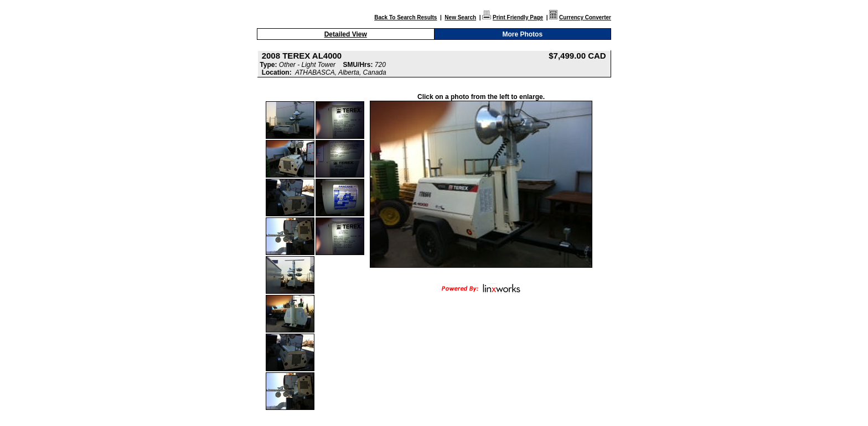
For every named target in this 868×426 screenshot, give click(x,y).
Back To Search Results (405, 17)
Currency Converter (585, 17)
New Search (460, 17)
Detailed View (346, 34)
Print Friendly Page (518, 17)
